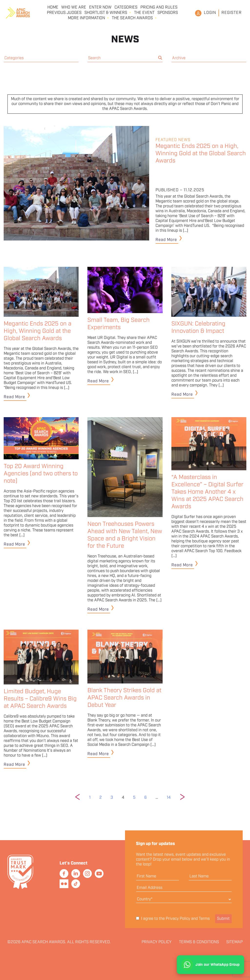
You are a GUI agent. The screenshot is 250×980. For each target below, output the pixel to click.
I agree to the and (173, 919)
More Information (86, 18)
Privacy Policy (178, 919)
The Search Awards (132, 18)
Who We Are (74, 8)
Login (210, 13)
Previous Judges (64, 13)
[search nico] (122, 58)
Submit (223, 919)
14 (169, 798)
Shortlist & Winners (106, 13)
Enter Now (100, 8)
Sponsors (168, 13)
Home (53, 8)
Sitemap (234, 942)
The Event (144, 13)
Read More (166, 240)
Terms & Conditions (199, 942)
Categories (126, 8)
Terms (204, 919)
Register (232, 13)
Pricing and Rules (159, 8)
